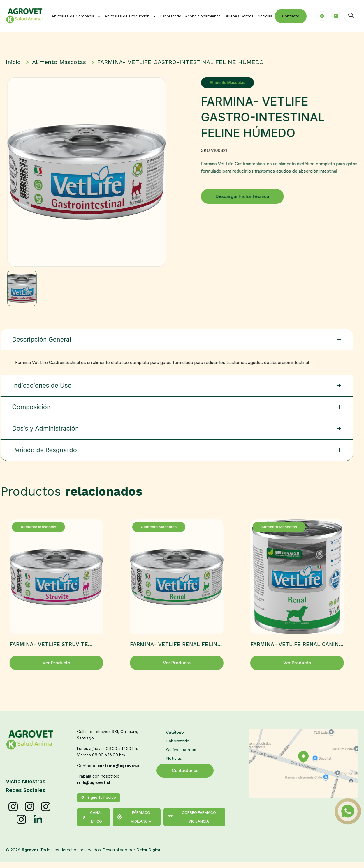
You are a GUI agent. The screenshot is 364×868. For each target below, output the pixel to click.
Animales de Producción (130, 16)
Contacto (291, 16)
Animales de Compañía (76, 16)
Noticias (265, 16)
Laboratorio (171, 16)
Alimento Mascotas (233, 82)
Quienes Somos (239, 16)
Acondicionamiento (203, 16)
